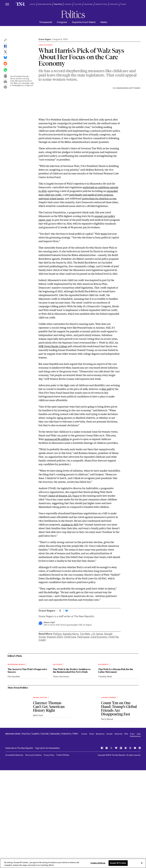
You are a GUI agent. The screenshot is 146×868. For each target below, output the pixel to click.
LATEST (32, 4)
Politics (57, 702)
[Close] (142, 864)
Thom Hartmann (61, 774)
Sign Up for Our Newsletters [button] (48, 846)
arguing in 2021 (70, 592)
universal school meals (51, 266)
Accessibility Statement (14, 853)
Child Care (70, 705)
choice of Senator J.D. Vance (64, 563)
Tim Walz (85, 702)
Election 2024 (55, 705)
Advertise (118, 832)
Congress (62, 22)
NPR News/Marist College (53, 414)
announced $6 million (57, 507)
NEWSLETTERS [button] (101, 4)
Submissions (135, 834)
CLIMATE (68, 4)
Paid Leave (83, 705)
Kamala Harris (71, 702)
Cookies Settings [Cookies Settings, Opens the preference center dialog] (98, 864)
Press (132, 832)
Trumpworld (46, 22)
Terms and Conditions (33, 853)
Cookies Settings (63, 853)
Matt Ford (38, 813)
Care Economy (99, 705)
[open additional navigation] (7, 4)
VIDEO (124, 4)
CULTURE (78, 4)
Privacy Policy (49, 853)
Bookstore (100, 832)
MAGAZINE (88, 4)
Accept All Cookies (118, 864)
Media (104, 22)
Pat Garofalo (14, 774)
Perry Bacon (107, 817)
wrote (104, 301)
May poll (106, 457)
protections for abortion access (99, 266)
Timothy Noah (105, 774)
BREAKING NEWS (45, 4)
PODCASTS (114, 4)
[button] (5, 41)
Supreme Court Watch (84, 22)
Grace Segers (45, 39)
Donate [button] (109, 832)
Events (84, 832)
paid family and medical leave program (91, 262)
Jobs (139, 832)
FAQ (126, 832)
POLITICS (58, 4)
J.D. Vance (97, 702)
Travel (92, 832)
